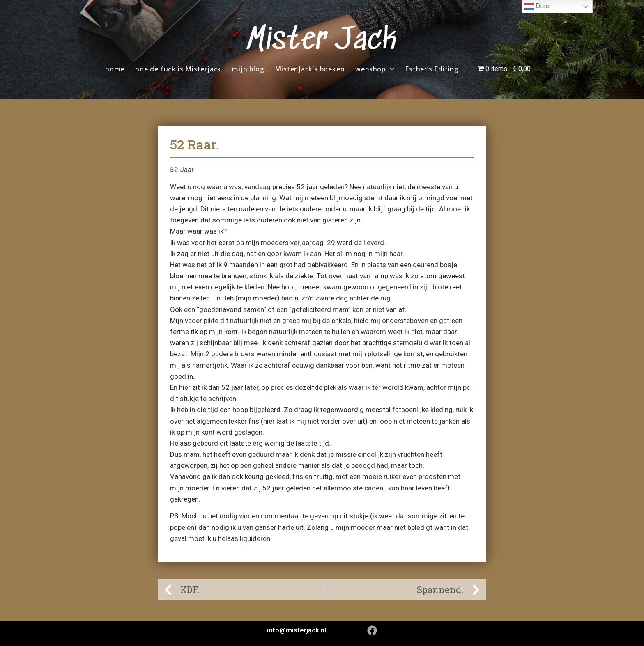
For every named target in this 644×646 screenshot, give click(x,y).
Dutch (538, 7)
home (115, 69)
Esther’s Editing (432, 69)
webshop (375, 69)
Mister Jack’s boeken (310, 69)
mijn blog (248, 69)
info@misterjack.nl (297, 630)
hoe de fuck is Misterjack (178, 69)
